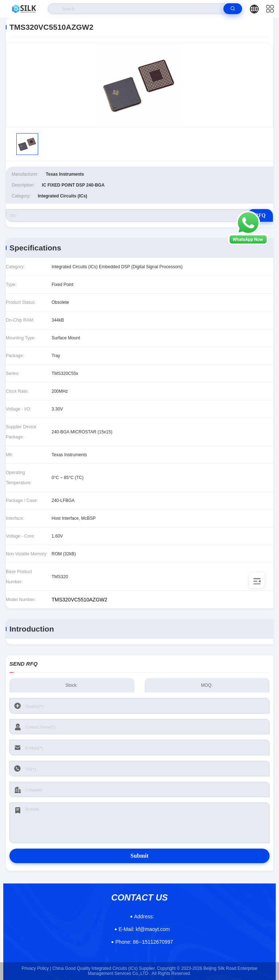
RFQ (260, 215)
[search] (233, 9)
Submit (139, 856)
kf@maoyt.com (144, 929)
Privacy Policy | (37, 968)
